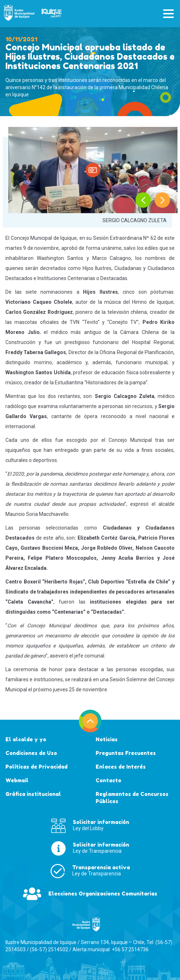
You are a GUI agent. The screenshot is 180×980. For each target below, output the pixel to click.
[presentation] (143, 200)
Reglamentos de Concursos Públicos (132, 798)
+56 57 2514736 (130, 949)
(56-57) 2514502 (49, 949)
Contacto (108, 780)
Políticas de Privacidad (36, 767)
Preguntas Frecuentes (126, 753)
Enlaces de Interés (121, 767)
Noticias (107, 739)
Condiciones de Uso (31, 753)
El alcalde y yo (26, 739)
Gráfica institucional (33, 794)
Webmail (17, 780)
